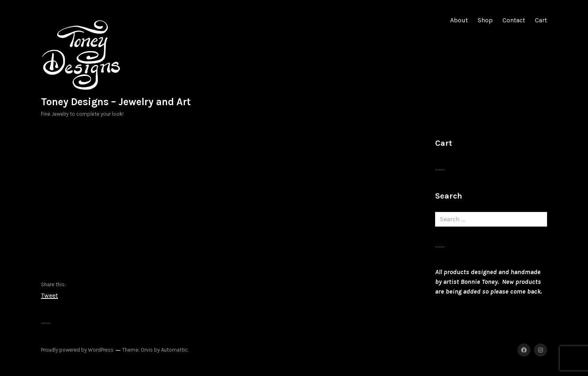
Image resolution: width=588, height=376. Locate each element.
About (459, 20)
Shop (485, 20)
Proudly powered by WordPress (77, 350)
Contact (514, 20)
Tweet (49, 295)
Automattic (174, 350)
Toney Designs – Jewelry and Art (116, 102)
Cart (541, 20)
